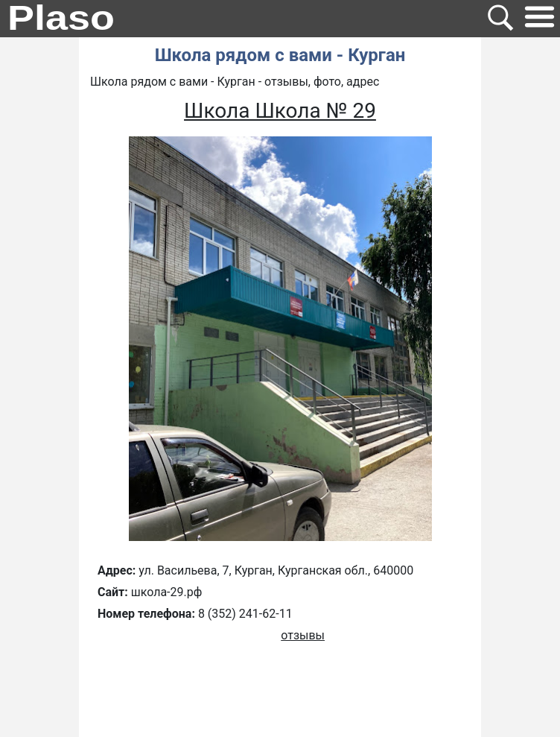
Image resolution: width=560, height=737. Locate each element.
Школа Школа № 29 (280, 111)
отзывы (303, 635)
